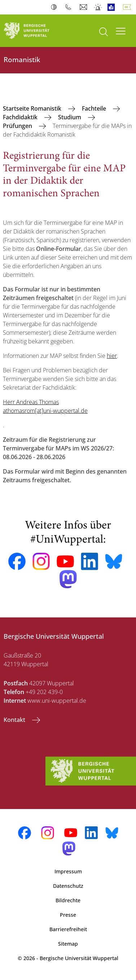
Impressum (68, 871)
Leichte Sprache (113, 7)
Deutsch (128, 7)
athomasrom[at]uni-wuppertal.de (45, 411)
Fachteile (95, 108)
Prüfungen (18, 126)
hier (112, 356)
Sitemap (68, 944)
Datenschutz (68, 886)
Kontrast (55, 7)
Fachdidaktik (21, 117)
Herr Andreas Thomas (31, 402)
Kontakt (15, 720)
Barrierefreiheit (68, 929)
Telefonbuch (70, 7)
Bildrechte (68, 900)
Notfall (98, 7)
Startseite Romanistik (33, 108)
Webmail (84, 7)
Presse (68, 915)
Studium (70, 117)
